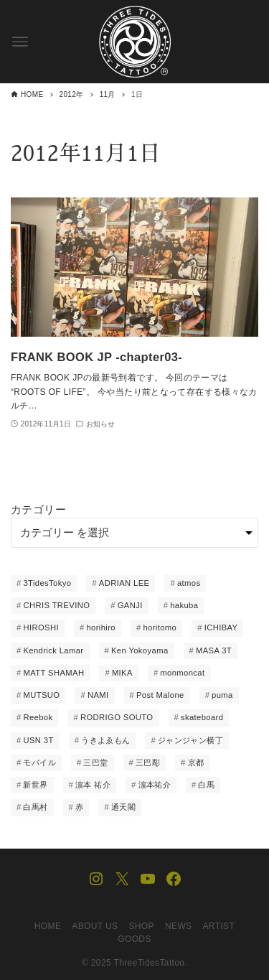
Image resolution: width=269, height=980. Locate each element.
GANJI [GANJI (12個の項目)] (130, 605)
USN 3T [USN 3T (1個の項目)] (38, 740)
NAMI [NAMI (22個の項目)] (98, 695)
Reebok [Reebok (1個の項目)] (38, 717)
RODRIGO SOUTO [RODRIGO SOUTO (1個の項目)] (117, 717)
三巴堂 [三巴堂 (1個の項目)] (95, 762)
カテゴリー (38, 509)
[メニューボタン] (20, 42)
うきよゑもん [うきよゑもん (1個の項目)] (105, 740)
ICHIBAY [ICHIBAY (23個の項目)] (221, 627)
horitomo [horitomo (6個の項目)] (160, 627)
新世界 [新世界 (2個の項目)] (35, 785)
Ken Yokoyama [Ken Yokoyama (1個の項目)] (140, 650)
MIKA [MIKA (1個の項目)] (122, 673)
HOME (48, 926)
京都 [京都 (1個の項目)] (196, 762)
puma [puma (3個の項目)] (222, 695)
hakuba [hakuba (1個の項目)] (184, 605)
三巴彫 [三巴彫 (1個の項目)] (148, 762)
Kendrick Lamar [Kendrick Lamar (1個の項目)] (53, 650)
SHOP (141, 926)
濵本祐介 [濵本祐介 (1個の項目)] (155, 785)
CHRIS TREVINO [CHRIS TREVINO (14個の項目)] (56, 605)
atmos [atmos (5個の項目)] (189, 583)
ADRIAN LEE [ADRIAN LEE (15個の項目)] (124, 583)
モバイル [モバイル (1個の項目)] (39, 762)
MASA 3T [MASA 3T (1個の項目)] (214, 650)
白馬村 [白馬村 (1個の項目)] (35, 807)
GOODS (134, 939)
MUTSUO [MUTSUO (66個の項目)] (41, 695)
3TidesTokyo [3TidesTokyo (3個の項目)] (47, 583)
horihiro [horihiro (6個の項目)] (101, 627)
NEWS (179, 926)
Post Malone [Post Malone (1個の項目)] (160, 695)
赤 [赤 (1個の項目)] (79, 807)
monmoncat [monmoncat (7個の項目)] (182, 673)
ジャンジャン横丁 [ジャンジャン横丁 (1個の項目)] (190, 740)
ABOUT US (95, 926)
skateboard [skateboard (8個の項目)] (202, 717)
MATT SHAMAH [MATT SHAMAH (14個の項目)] (53, 673)
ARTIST (218, 926)
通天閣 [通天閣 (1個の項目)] (123, 807)
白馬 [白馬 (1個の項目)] (206, 785)
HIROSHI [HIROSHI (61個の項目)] (41, 627)
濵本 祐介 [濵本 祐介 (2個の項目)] (93, 785)
